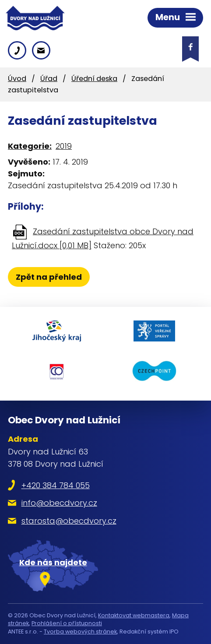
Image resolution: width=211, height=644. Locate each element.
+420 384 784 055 (56, 485)
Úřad (49, 79)
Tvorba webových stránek (80, 632)
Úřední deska (94, 79)
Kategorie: (30, 146)
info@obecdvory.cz (59, 503)
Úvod (17, 79)
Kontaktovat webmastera (134, 615)
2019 (64, 146)
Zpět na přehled (49, 277)
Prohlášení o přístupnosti (67, 623)
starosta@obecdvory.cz (69, 521)
